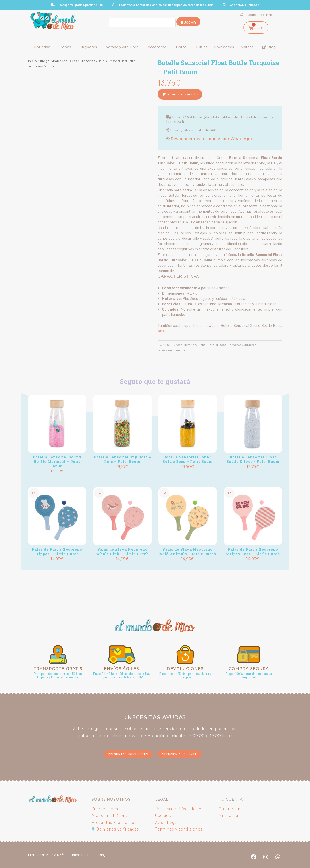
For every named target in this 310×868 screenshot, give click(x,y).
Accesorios (157, 47)
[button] (180, 94)
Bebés (65, 47)
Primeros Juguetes (242, 345)
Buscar (188, 23)
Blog (269, 47)
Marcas (247, 47)
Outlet (201, 47)
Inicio (32, 61)
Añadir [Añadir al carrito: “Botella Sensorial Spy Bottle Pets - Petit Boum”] (122, 474)
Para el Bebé (217, 345)
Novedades (224, 47)
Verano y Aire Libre (122, 47)
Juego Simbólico (54, 61)
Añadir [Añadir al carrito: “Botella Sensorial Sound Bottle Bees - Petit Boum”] (188, 474)
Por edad (42, 47)
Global (202, 345)
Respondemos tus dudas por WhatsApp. (211, 139)
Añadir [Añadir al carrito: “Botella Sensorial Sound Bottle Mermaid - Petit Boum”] (57, 479)
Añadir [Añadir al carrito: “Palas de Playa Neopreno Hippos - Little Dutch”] (57, 567)
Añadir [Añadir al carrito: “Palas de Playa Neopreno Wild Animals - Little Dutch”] (188, 567)
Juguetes (88, 47)
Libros (181, 47)
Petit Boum (177, 350)
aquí (162, 331)
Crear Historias (83, 61)
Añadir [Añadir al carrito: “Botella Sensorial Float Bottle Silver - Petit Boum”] (253, 474)
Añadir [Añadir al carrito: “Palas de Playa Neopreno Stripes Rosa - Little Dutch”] (253, 567)
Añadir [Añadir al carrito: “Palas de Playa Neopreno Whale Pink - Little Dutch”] (122, 567)
